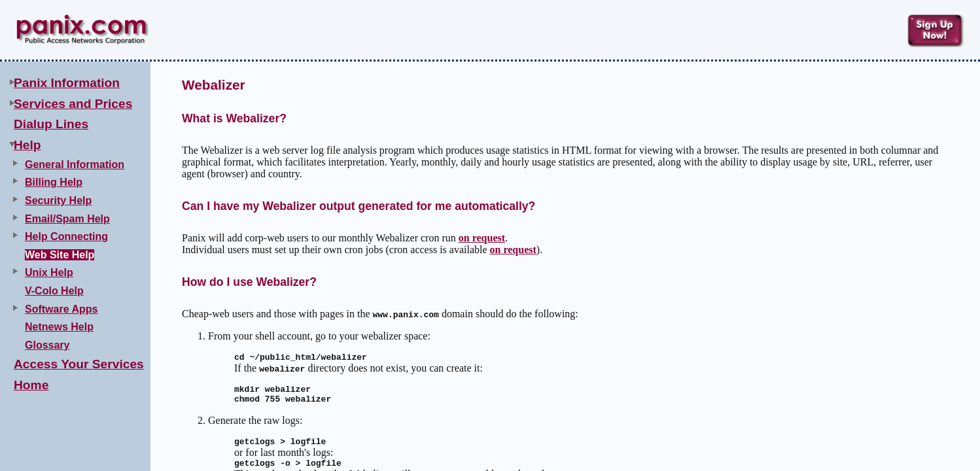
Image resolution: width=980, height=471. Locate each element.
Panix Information (67, 83)
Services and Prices (73, 104)
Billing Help (54, 182)
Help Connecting (66, 236)
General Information (75, 165)
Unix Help (49, 272)
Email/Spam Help (67, 219)
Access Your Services (79, 364)
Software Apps (61, 309)
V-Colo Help (54, 291)
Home (31, 385)
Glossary (47, 345)
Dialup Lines (51, 124)
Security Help (58, 201)
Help (27, 145)
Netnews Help (59, 327)
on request (482, 238)
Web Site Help (60, 255)
